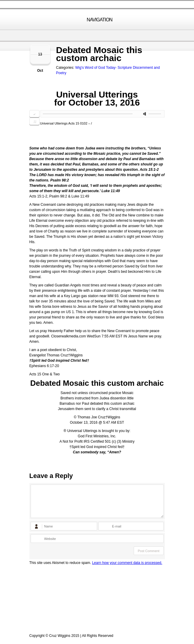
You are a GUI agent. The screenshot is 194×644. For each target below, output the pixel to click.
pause (34, 122)
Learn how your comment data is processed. (127, 563)
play (34, 114)
